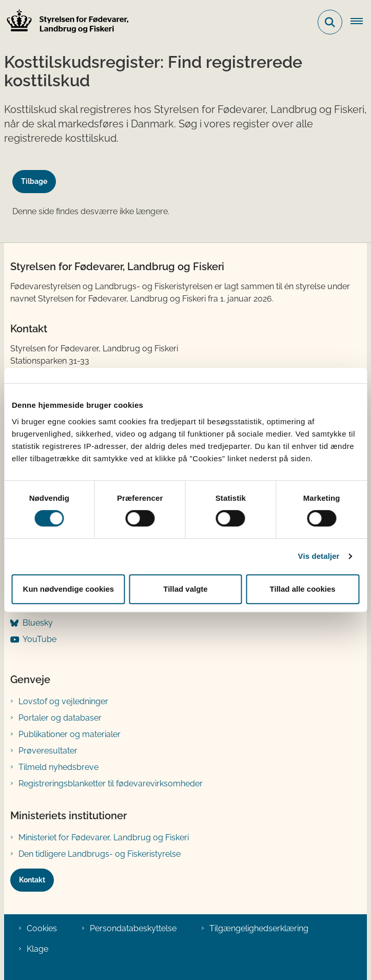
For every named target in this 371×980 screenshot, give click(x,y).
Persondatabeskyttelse (133, 928)
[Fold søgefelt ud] (330, 22)
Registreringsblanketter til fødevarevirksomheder (111, 784)
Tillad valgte (185, 589)
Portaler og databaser (60, 718)
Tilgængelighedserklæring (259, 928)
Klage (37, 949)
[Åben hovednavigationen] (361, 22)
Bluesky (38, 623)
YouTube (40, 639)
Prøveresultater (48, 751)
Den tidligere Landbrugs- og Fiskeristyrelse (100, 854)
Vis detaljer (319, 556)
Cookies (42, 928)
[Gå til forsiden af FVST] (65, 22)
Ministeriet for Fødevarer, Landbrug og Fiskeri (104, 837)
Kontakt (32, 880)
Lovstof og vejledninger (63, 701)
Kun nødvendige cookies (69, 589)
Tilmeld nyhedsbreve (58, 767)
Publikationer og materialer (70, 734)
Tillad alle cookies (303, 589)
